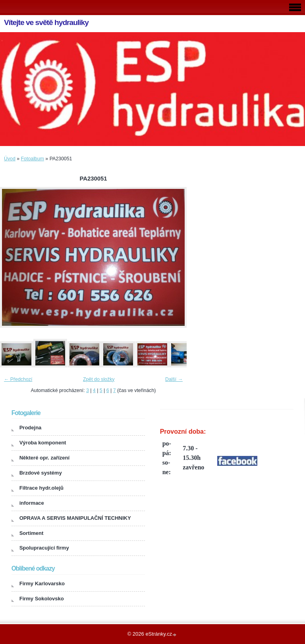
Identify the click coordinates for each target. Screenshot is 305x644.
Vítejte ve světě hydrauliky (46, 22)
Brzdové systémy (41, 473)
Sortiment (32, 533)
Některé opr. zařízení (44, 458)
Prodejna (31, 428)
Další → (174, 379)
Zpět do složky (99, 379)
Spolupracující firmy (44, 548)
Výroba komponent (43, 443)
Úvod (10, 159)
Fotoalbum (33, 159)
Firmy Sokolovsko (42, 599)
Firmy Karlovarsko (42, 583)
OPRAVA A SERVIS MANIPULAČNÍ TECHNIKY (75, 518)
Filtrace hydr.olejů (42, 488)
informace (32, 503)
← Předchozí (18, 379)
